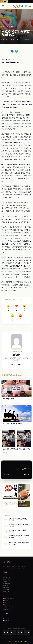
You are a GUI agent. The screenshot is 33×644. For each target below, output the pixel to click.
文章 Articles (6, 581)
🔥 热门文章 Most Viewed (9, 599)
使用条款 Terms (6, 609)
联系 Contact (6, 592)
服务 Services (6, 588)
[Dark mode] (30, 6)
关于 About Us (6, 590)
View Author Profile (16, 365)
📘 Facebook (6, 618)
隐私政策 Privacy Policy (8, 607)
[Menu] (3, 6)
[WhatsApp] (26, 6)
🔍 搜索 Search (6, 605)
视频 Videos (5, 586)
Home (3, 26)
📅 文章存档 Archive (7, 601)
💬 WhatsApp (6, 620)
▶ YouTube (5, 616)
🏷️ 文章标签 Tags (7, 603)
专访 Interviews (6, 583)
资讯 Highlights (6, 577)
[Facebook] (22, 6)
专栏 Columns (6, 579)
